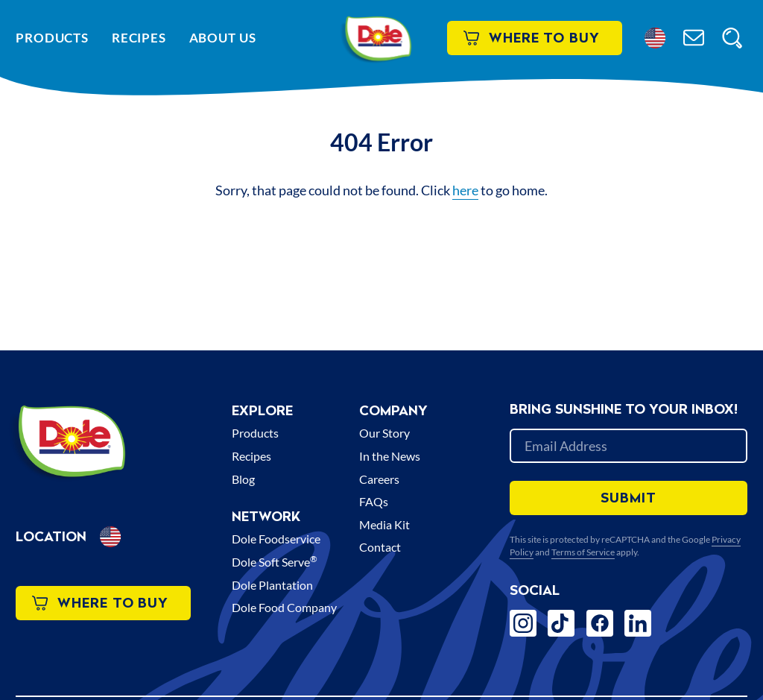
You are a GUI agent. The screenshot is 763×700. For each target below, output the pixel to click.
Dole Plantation (272, 585)
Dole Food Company (284, 607)
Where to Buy (532, 38)
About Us (223, 38)
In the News (390, 456)
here (465, 190)
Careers (379, 479)
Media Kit (384, 524)
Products (52, 38)
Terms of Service (583, 552)
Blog (243, 479)
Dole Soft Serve (275, 562)
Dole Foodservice (276, 539)
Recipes (139, 38)
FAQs (374, 501)
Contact (380, 547)
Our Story (384, 433)
